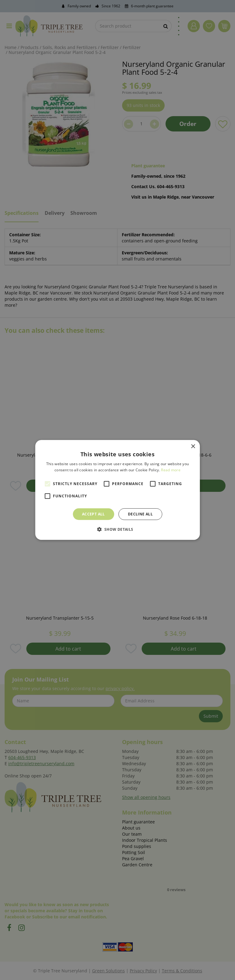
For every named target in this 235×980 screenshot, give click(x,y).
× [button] (193, 447)
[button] (117, 529)
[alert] (117, 490)
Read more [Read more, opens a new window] (171, 470)
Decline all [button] (140, 514)
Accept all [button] (93, 514)
